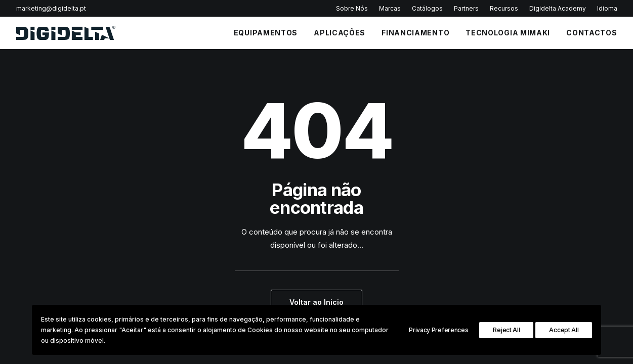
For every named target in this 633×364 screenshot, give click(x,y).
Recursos (504, 8)
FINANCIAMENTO (415, 33)
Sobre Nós (352, 8)
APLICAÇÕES (340, 33)
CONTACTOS (592, 33)
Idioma (607, 8)
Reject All (506, 330)
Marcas (390, 8)
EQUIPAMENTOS (266, 33)
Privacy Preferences (438, 330)
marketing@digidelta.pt (51, 8)
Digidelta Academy (558, 8)
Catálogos (427, 8)
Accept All (564, 330)
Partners (466, 8)
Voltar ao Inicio (316, 302)
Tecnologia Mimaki (508, 33)
